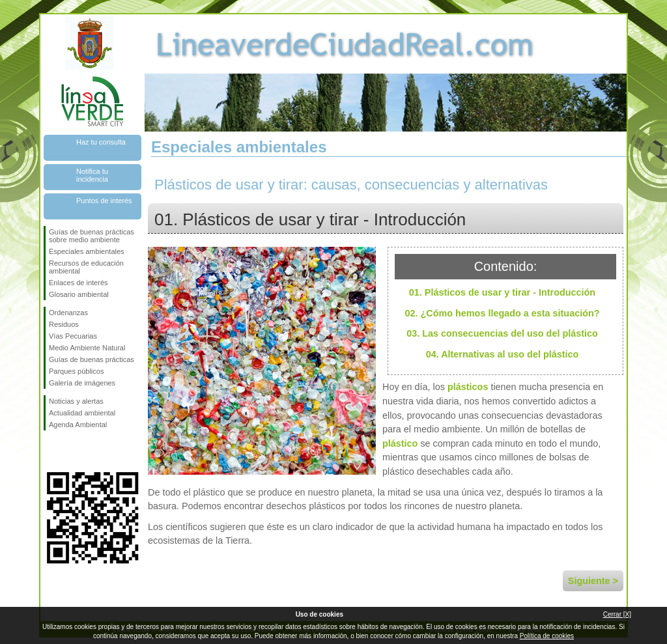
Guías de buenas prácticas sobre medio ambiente (92, 236)
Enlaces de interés (78, 283)
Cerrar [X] (617, 614)
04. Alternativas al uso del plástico (503, 354)
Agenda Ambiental (78, 425)
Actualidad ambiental (82, 413)
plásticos (468, 387)
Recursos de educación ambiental (86, 267)
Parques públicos (76, 371)
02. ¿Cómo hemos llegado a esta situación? (502, 313)
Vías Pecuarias (73, 336)
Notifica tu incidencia (92, 175)
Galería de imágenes (82, 383)
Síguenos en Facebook (51, 451)
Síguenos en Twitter (73, 451)
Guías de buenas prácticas (92, 359)
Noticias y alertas (76, 401)
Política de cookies (547, 636)
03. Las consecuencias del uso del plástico (502, 333)
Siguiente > (593, 581)
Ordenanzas (68, 313)
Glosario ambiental (79, 294)
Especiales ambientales (87, 251)
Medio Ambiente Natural (87, 348)
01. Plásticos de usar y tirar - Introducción (502, 292)
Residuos (64, 324)
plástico (400, 443)
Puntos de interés (104, 201)
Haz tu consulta (101, 142)
